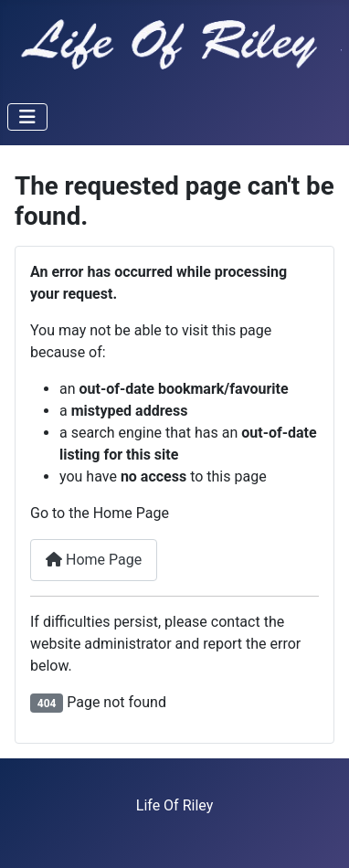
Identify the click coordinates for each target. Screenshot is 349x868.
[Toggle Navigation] (27, 117)
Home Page (94, 560)
